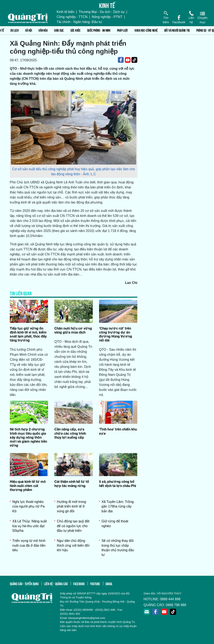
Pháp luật (122, 30)
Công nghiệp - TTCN (72, 17)
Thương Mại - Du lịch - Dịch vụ (102, 12)
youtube (95, 583)
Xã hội (28, 30)
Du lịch (14, 30)
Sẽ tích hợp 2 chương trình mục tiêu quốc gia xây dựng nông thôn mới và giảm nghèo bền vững (28, 437)
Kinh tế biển (66, 12)
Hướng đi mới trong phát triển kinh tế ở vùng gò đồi (71, 506)
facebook (79, 583)
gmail (109, 583)
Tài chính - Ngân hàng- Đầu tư (79, 22)
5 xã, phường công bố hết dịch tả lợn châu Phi (118, 483)
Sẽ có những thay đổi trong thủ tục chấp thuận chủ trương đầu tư (118, 548)
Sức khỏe (75, 30)
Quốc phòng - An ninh (99, 30)
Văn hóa (43, 30)
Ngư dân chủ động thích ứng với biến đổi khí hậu (73, 545)
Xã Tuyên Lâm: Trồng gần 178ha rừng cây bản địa (118, 506)
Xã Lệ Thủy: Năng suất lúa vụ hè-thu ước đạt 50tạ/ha (30, 526)
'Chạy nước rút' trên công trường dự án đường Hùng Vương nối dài (116, 334)
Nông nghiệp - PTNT (107, 17)
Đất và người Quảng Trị (177, 30)
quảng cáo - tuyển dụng (24, 583)
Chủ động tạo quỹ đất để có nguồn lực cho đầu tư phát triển (73, 526)
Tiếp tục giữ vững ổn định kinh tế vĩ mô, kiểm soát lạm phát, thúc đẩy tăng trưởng (28, 334)
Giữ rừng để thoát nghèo (115, 524)
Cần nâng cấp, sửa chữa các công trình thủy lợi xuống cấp (70, 433)
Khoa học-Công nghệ (146, 30)
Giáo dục (59, 30)
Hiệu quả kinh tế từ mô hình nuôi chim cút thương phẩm (28, 485)
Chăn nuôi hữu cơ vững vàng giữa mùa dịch (73, 330)
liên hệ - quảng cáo (56, 583)
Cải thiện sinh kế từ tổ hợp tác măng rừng (72, 483)
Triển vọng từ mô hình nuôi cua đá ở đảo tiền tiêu (29, 545)
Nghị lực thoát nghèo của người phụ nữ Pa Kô (28, 506)
